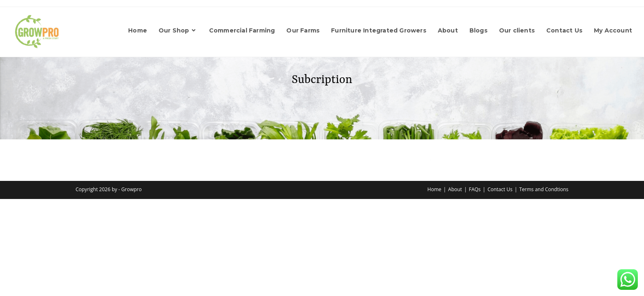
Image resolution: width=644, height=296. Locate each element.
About (455, 189)
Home (435, 189)
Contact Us (500, 189)
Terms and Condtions (544, 189)
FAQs (475, 189)
